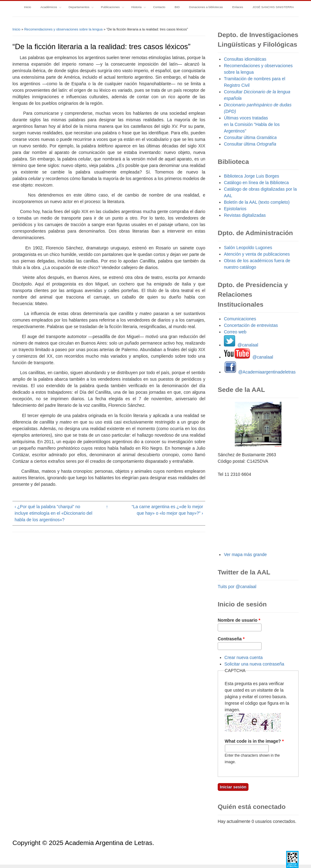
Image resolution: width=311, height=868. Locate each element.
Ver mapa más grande (245, 555)
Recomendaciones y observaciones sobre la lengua (63, 29)
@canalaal (241, 345)
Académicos (49, 8)
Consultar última (250, 137)
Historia (136, 8)
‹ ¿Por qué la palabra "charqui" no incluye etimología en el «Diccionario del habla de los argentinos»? (53, 513)
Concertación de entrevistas (251, 325)
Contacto (159, 7)
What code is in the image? (254, 741)
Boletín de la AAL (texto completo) (257, 202)
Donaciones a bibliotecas (206, 7)
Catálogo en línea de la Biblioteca (256, 183)
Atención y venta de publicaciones (257, 254)
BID (177, 7)
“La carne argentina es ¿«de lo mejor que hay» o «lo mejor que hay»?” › (167, 510)
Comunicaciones (240, 319)
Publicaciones (110, 8)
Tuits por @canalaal (237, 587)
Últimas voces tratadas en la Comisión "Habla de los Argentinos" (252, 124)
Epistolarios (235, 209)
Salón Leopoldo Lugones (248, 248)
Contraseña (231, 639)
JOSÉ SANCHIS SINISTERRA (273, 7)
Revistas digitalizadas (245, 215)
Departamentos (79, 8)
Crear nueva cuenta (244, 657)
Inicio (28, 7)
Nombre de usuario (239, 620)
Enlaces (238, 7)
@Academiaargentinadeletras (260, 372)
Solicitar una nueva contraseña (254, 664)
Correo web (235, 332)
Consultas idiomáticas (245, 59)
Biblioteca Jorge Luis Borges (251, 176)
